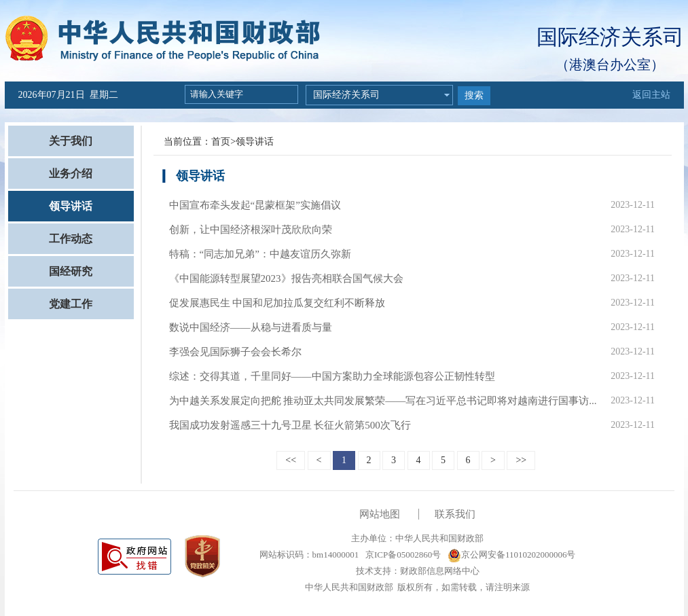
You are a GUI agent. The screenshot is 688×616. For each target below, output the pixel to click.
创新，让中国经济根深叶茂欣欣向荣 (251, 230)
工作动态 (71, 239)
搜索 (474, 95)
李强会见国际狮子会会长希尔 (235, 352)
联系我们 (455, 514)
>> (521, 460)
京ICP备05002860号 (402, 555)
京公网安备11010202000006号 (512, 555)
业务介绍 (71, 174)
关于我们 (71, 141)
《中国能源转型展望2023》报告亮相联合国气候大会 (286, 278)
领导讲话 (71, 206)
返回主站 (651, 95)
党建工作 (71, 304)
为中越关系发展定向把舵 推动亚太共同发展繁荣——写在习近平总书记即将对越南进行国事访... (383, 401)
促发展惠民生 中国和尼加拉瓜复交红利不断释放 (277, 303)
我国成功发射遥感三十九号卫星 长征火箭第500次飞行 (290, 425)
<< (291, 460)
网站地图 (380, 514)
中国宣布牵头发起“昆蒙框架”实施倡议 (255, 205)
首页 (221, 142)
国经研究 (71, 271)
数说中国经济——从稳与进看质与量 (251, 327)
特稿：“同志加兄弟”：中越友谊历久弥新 (260, 254)
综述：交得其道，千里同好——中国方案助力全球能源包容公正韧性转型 (332, 376)
